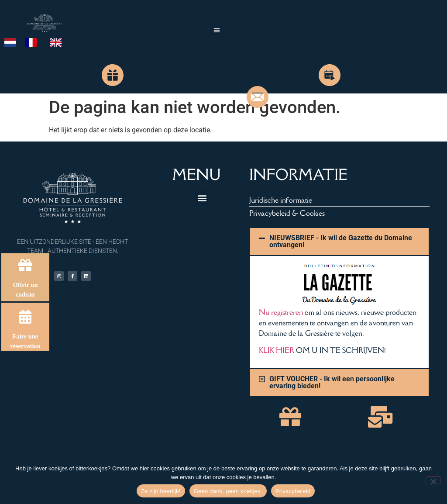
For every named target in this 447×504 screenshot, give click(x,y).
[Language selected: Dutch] (37, 42)
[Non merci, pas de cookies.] (433, 480)
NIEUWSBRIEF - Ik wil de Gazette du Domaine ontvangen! (341, 241)
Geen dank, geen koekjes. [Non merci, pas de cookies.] (228, 491)
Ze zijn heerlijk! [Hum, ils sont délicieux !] (161, 491)
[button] (217, 30)
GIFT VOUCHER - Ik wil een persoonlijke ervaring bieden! (332, 382)
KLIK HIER (277, 350)
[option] (33, 42)
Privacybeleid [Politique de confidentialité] (293, 491)
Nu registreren (281, 312)
